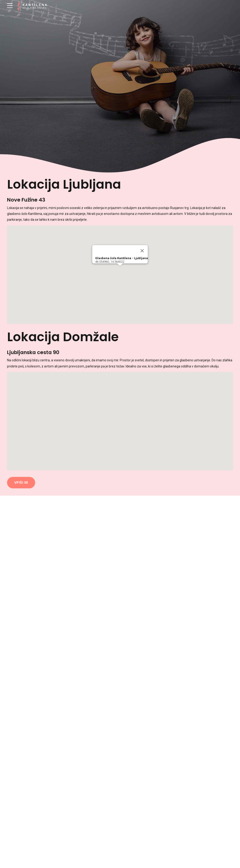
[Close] (142, 251)
